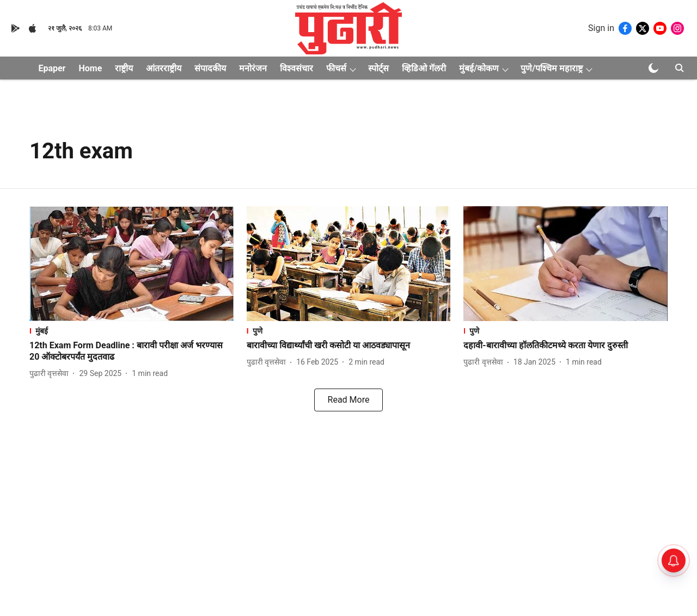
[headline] (132, 352)
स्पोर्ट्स (378, 68)
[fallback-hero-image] (132, 264)
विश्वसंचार (296, 68)
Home (90, 68)
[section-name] (132, 331)
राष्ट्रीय (124, 68)
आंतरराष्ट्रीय (164, 68)
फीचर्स (336, 68)
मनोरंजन (253, 68)
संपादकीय (210, 68)
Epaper (52, 68)
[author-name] (51, 374)
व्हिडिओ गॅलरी (424, 68)
